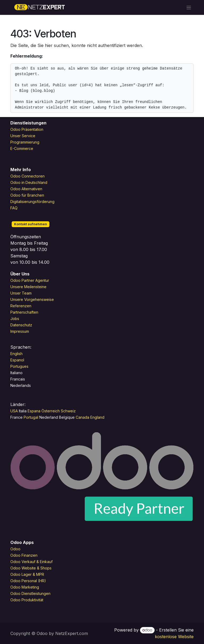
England (97, 417)
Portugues (19, 366)
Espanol (17, 360)
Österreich (51, 411)
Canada (82, 417)
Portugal (31, 417)
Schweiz (69, 411)
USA (14, 411)
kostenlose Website (174, 637)
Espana (35, 411)
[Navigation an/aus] (189, 8)
